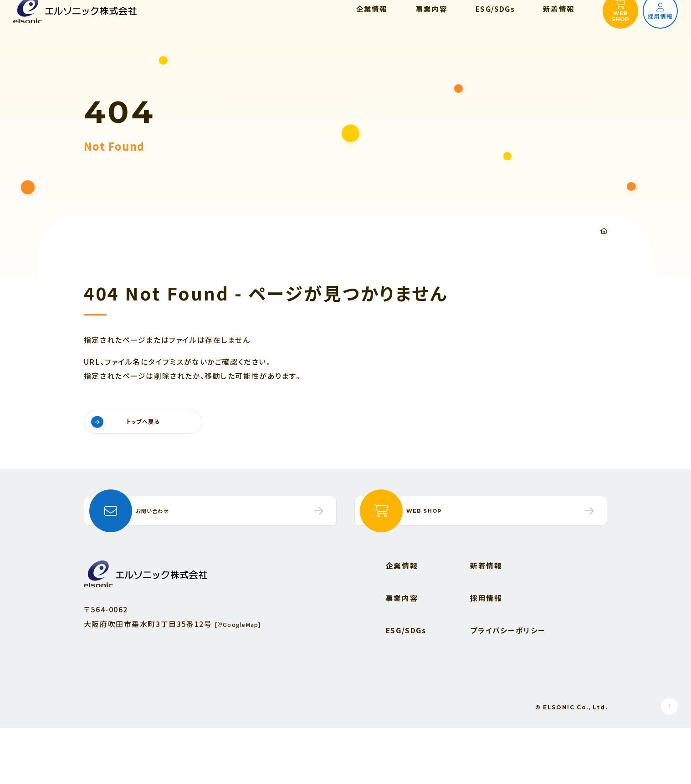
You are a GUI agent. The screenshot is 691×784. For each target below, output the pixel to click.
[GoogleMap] (246, 680)
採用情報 (486, 654)
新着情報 (486, 622)
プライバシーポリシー (508, 686)
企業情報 (402, 622)
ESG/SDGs (406, 686)
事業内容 (402, 654)
